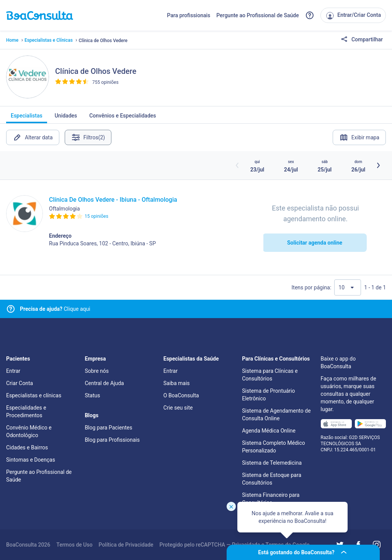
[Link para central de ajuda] (11, 309)
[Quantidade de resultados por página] (348, 287)
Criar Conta (20, 383)
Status (92, 395)
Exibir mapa (359, 137)
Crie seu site (178, 408)
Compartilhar (362, 40)
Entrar (13, 371)
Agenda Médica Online (269, 431)
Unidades (66, 118)
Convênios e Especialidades (122, 118)
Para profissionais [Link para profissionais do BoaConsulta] (189, 15)
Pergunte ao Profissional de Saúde (258, 15)
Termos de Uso (74, 545)
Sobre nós (97, 371)
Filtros (89, 137)
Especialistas (27, 118)
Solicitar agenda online (315, 243)
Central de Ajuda (104, 383)
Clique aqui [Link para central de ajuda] (55, 309)
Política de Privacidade (126, 545)
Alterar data (33, 137)
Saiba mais (177, 383)
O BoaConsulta (181, 395)
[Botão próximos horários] (378, 165)
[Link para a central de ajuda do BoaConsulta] (310, 15)
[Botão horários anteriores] (237, 165)
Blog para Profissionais (112, 440)
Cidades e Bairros (27, 447)
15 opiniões (96, 216)
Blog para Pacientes (108, 428)
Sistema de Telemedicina (272, 463)
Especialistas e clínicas (34, 395)
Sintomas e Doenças (31, 460)
